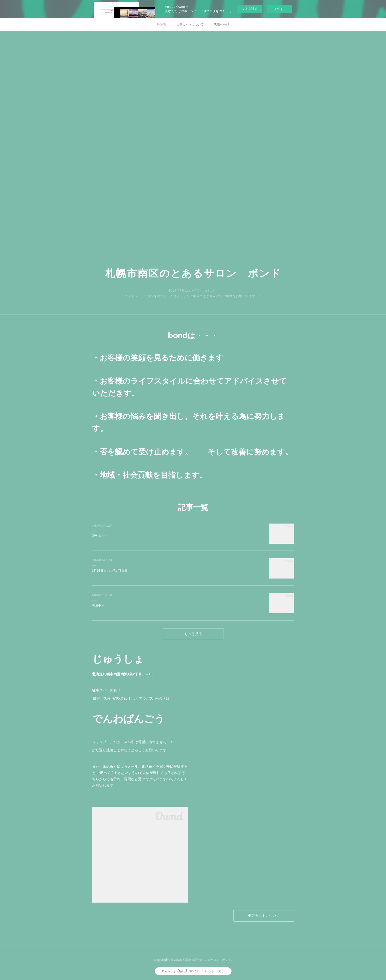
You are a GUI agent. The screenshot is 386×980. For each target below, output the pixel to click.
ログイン (280, 9)
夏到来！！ (100, 536)
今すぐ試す (250, 9)
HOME (162, 24)
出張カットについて (190, 24)
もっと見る (193, 634)
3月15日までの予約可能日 (110, 571)
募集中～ (98, 606)
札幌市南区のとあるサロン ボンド (193, 273)
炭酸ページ (221, 24)
